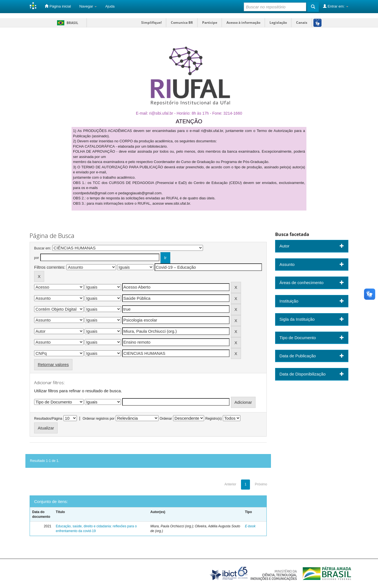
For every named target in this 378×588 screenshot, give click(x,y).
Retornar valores (53, 364)
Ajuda (110, 6)
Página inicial (58, 6)
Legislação (278, 23)
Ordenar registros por (98, 419)
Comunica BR (182, 23)
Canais (302, 23)
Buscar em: (43, 248)
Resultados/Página (48, 419)
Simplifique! (151, 23)
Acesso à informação (243, 23)
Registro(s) (213, 419)
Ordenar (166, 419)
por (36, 258)
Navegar (88, 6)
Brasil (67, 23)
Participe (210, 23)
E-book (250, 526)
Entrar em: (336, 6)
